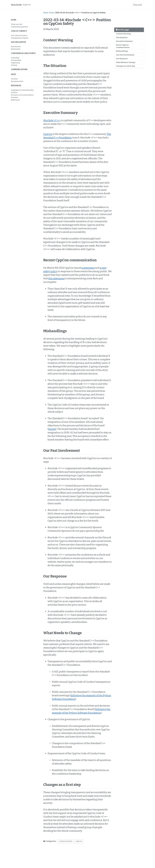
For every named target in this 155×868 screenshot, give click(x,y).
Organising (15, 63)
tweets (52, 429)
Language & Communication (22, 90)
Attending (15, 58)
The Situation (122, 38)
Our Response (122, 59)
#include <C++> (52, 120)
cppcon (79, 841)
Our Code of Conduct (19, 35)
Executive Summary (124, 41)
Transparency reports (20, 38)
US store (14, 79)
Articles (14, 92)
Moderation (16, 49)
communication (66, 841)
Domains (15, 97)
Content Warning (123, 34)
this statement (56, 278)
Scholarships (16, 60)
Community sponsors (19, 27)
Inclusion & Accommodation (22, 95)
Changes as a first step (126, 66)
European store (17, 81)
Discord (137, 5)
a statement (88, 268)
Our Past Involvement (125, 55)
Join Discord (16, 47)
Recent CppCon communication (123, 46)
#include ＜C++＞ (21, 5)
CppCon (48, 134)
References (15, 100)
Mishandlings (122, 51)
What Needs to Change (126, 62)
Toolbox (14, 65)
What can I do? (17, 24)
